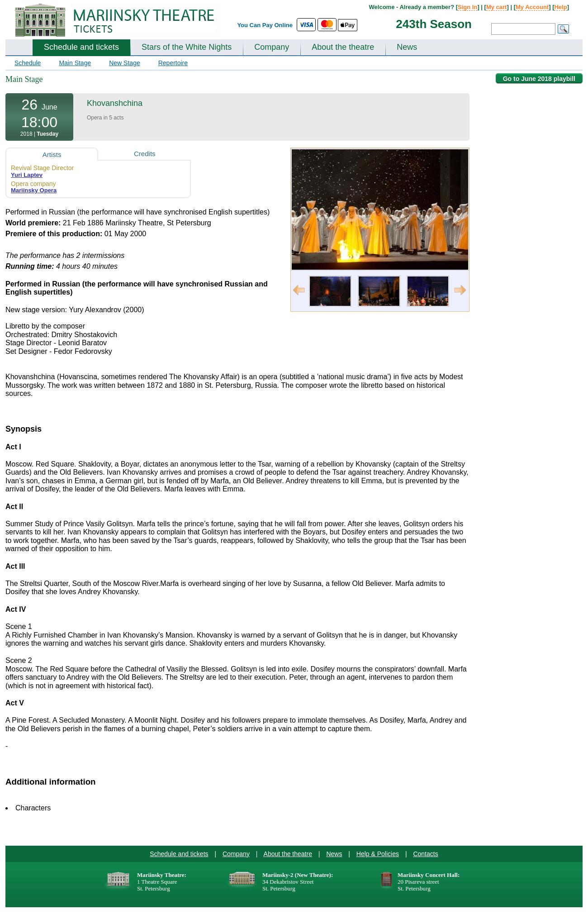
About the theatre (343, 47)
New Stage (124, 63)
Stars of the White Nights (187, 47)
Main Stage (75, 63)
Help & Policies (378, 854)
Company (272, 47)
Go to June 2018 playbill (539, 79)
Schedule (28, 63)
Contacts (425, 854)
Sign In (467, 7)
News (407, 47)
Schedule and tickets (81, 47)
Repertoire (173, 63)
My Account (532, 7)
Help (560, 7)
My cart (497, 7)
